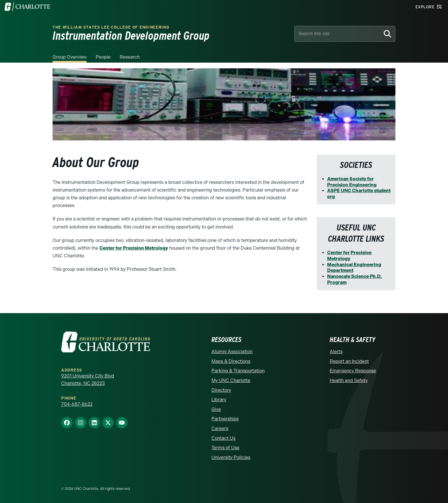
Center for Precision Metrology (134, 248)
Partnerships (225, 419)
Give (216, 409)
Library (219, 400)
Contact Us (223, 438)
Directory (221, 390)
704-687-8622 (77, 404)
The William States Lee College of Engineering (111, 27)
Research (130, 57)
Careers (220, 429)
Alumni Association (232, 352)
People (103, 57)
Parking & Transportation (238, 371)
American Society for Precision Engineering (352, 182)
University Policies (231, 457)
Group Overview (70, 57)
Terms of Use (225, 448)
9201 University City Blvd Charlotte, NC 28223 (88, 380)
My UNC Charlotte (231, 380)
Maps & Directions (231, 361)
